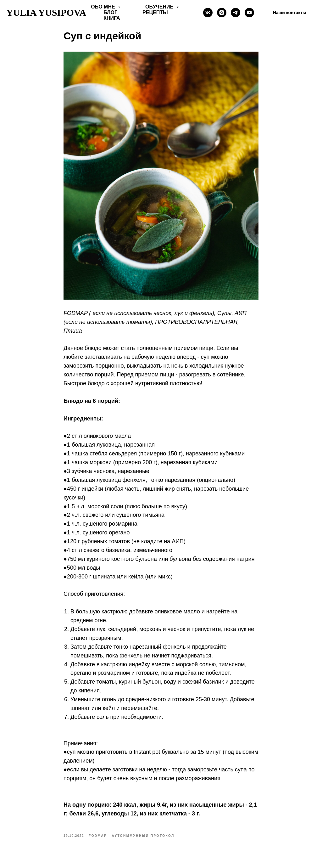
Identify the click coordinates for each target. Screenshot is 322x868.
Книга (112, 18)
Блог (110, 12)
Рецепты (155, 12)
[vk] (208, 13)
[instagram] (222, 13)
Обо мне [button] (104, 7)
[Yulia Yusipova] (249, 13)
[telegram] (236, 13)
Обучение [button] (160, 7)
